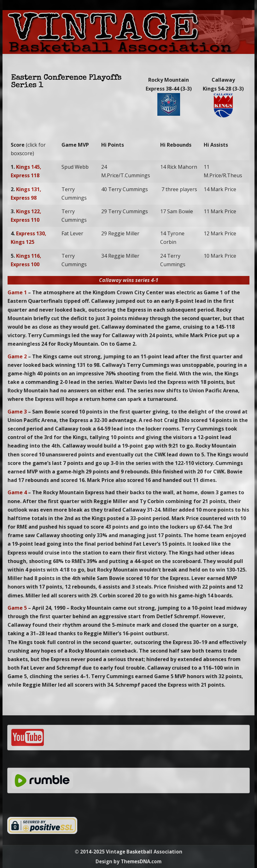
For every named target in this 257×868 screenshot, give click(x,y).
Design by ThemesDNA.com (128, 861)
